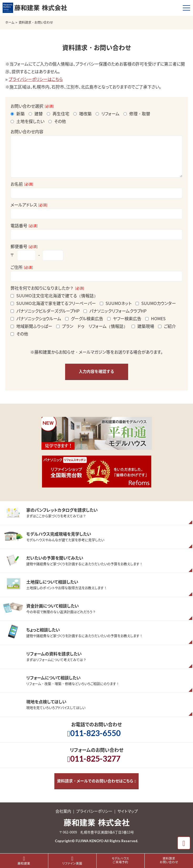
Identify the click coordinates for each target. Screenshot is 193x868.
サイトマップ (128, 811)
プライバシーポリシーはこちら (36, 79)
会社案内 (63, 811)
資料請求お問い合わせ (169, 860)
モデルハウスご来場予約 (120, 860)
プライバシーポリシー (94, 811)
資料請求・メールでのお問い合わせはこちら (95, 781)
